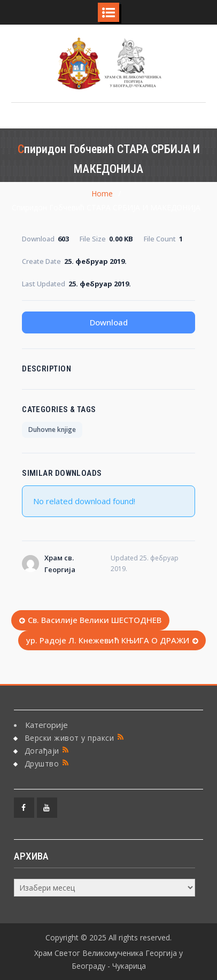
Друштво (42, 764)
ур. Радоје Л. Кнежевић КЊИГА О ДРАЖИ (108, 640)
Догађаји (42, 751)
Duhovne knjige (52, 430)
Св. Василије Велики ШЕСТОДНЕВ (95, 620)
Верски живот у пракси (69, 738)
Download (109, 322)
